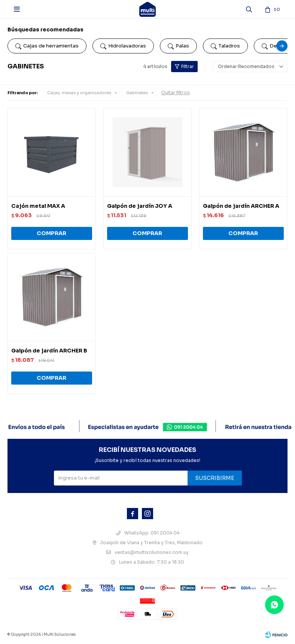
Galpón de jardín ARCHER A (241, 206)
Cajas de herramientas (47, 46)
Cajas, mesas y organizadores (79, 93)
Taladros (225, 46)
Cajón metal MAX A (38, 206)
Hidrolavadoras (123, 46)
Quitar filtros (175, 93)
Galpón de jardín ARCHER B (49, 351)
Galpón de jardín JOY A (140, 206)
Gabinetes (137, 93)
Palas (178, 46)
